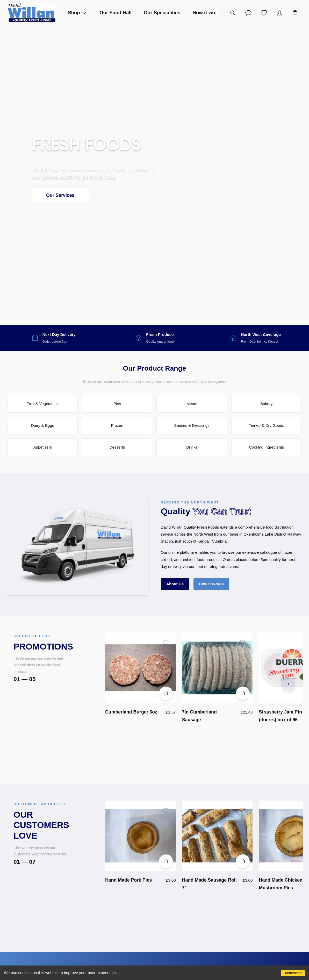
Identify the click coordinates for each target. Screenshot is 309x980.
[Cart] (295, 13)
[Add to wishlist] (166, 643)
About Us (175, 584)
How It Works (211, 584)
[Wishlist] (264, 13)
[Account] (248, 13)
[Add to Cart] (166, 693)
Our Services (60, 195)
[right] (221, 13)
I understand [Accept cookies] (293, 973)
